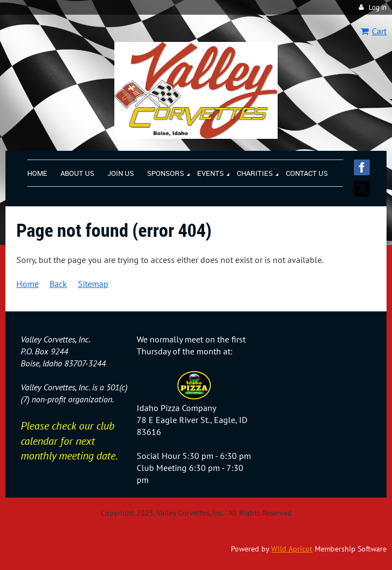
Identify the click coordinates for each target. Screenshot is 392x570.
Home (27, 284)
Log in (378, 7)
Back (58, 284)
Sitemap (93, 284)
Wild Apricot (292, 549)
